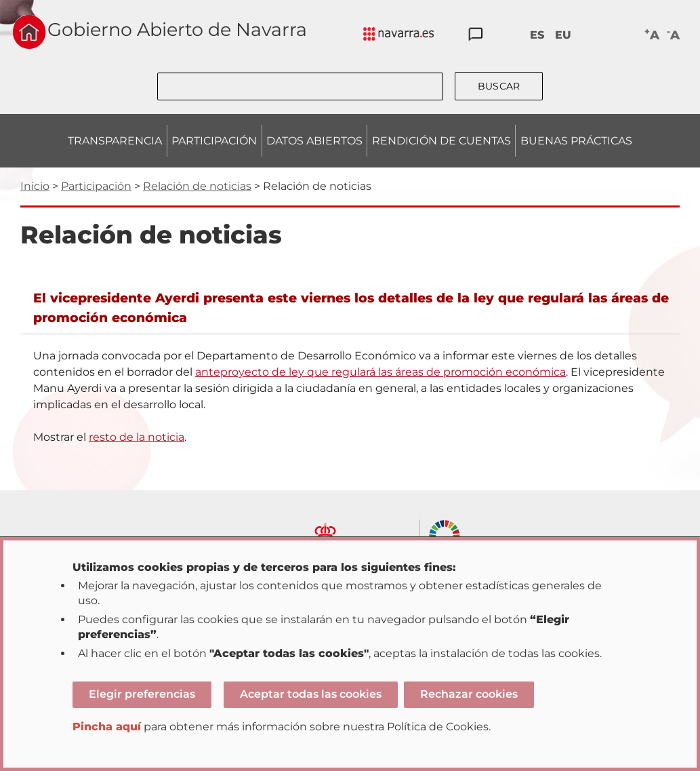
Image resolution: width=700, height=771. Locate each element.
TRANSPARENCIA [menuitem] (115, 141)
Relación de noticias (197, 186)
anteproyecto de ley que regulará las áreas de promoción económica (380, 372)
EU (563, 35)
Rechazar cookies (469, 694)
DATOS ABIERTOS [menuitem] (314, 141)
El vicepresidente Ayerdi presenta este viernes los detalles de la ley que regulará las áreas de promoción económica (351, 308)
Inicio (35, 186)
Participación (96, 186)
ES (537, 35)
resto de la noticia (137, 437)
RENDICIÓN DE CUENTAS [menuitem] (441, 141)
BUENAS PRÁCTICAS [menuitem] (576, 141)
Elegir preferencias (142, 694)
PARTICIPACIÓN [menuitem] (214, 141)
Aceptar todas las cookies (311, 694)
